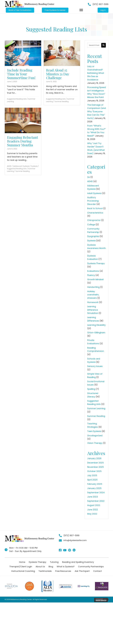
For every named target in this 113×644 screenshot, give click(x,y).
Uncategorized (95, 435)
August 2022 (94, 505)
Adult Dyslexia (94, 193)
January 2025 (94, 488)
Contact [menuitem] (98, 571)
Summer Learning (96, 408)
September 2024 (96, 493)
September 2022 (96, 501)
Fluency (91, 275)
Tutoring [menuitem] (54, 562)
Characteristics (95, 213)
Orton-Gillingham (96, 333)
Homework (93, 302)
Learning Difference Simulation (93, 310)
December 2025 (95, 463)
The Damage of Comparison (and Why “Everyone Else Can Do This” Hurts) (96, 112)
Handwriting (93, 287)
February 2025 (95, 484)
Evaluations (93, 271)
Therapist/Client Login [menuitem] (21, 567)
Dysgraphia (93, 236)
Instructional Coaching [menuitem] (23, 571)
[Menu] (81, 10)
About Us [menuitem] (40, 567)
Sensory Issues (95, 366)
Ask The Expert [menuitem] (82, 571)
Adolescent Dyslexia (21, 166)
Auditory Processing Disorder (93, 201)
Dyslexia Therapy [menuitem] (38, 562)
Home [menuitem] (22, 562)
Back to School (95, 208)
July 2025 (92, 475)
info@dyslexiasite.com (75, 540)
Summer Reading (62, 101)
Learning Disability (96, 325)
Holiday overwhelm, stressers (93, 295)
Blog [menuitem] (51, 567)
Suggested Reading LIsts (17, 99)
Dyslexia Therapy (96, 263)
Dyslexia (34, 166)
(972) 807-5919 (100, 4)
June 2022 (93, 510)
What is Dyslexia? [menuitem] (66, 567)
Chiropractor (94, 220)
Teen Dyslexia (94, 431)
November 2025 (95, 467)
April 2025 (92, 480)
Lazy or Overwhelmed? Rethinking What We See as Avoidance (96, 73)
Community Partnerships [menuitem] (91, 567)
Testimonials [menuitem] (45, 571)
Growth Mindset (95, 279)
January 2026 (94, 458)
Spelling (91, 389)
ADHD (9, 166)
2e (88, 177)
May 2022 (92, 514)
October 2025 (94, 471)
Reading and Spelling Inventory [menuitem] (78, 562)
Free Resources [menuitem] (63, 571)
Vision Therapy (95, 443)
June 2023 (93, 497)
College (91, 224)
